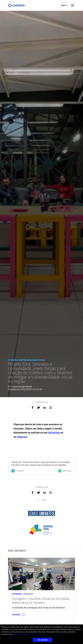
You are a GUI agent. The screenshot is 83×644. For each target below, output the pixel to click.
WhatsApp (54, 433)
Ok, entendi (43, 640)
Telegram (22, 437)
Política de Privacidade (21, 634)
